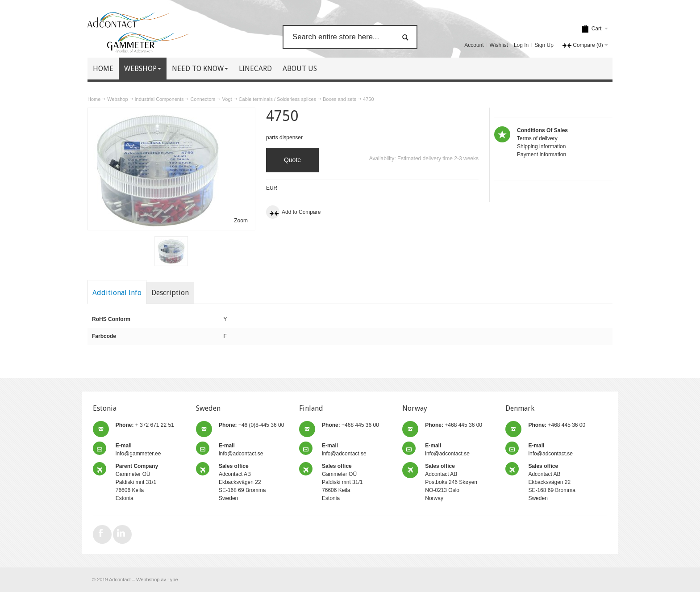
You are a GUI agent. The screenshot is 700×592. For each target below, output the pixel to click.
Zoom (241, 221)
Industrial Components (159, 99)
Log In (521, 45)
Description (170, 293)
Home (94, 99)
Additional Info (117, 293)
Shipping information (541, 146)
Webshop (117, 99)
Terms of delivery (537, 138)
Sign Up (544, 45)
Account (474, 45)
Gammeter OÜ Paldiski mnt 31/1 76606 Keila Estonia (137, 482)
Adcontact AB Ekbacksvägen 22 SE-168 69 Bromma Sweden (242, 482)
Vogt (227, 99)
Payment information (542, 154)
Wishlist (499, 45)
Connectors (203, 99)
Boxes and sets (340, 99)
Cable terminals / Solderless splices (277, 99)
